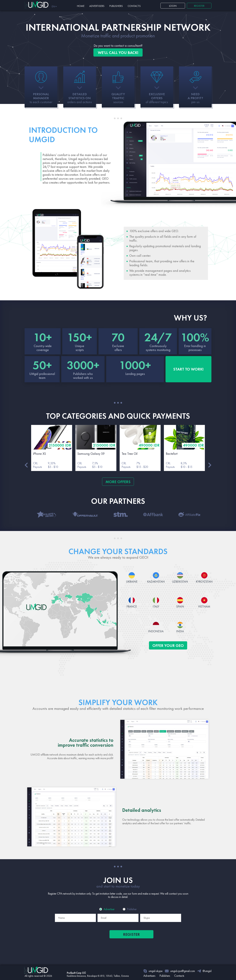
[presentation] (96, 942)
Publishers (116, 6)
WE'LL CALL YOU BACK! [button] (118, 53)
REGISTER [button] (199, 6)
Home (81, 6)
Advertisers (97, 6)
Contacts (134, 6)
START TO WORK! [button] (188, 369)
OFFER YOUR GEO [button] (168, 645)
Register (131, 934)
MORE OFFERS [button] (118, 482)
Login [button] (173, 6)
